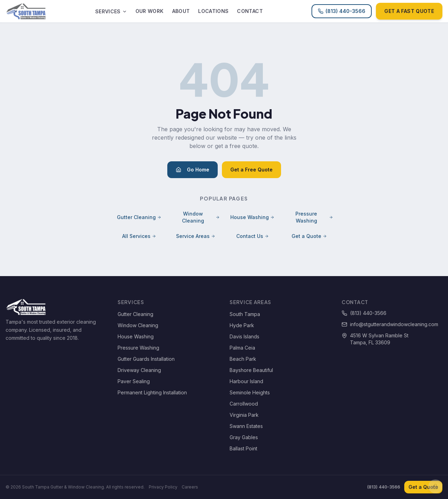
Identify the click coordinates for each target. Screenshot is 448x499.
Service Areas (196, 236)
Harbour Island (246, 381)
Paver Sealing (134, 381)
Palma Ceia (242, 348)
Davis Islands (244, 336)
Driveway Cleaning (139, 370)
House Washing (252, 217)
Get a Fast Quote (409, 11)
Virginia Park (244, 415)
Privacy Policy (163, 487)
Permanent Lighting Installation (152, 392)
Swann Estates (246, 426)
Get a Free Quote (251, 170)
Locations (213, 11)
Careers (190, 487)
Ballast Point (243, 448)
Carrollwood (244, 404)
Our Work (150, 11)
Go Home (192, 170)
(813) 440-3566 (342, 11)
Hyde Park (242, 325)
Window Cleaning (201, 217)
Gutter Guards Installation (146, 359)
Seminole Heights (250, 392)
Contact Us (253, 236)
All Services (139, 236)
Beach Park (243, 359)
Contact (250, 11)
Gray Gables (244, 437)
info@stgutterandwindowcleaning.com (390, 324)
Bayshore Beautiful (251, 370)
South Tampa (245, 314)
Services (111, 11)
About (181, 11)
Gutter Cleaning (139, 217)
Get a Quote (309, 236)
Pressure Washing (314, 217)
